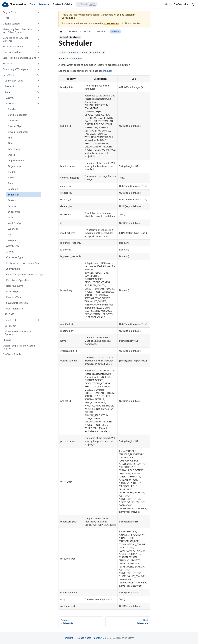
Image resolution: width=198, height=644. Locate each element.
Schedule (13, 189)
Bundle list (10, 320)
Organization (15, 166)
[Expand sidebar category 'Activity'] (38, 98)
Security (7, 64)
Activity (10, 98)
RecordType (13, 292)
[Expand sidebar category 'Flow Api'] (38, 86)
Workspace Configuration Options (18, 333)
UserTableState (14, 309)
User (11, 217)
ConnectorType (15, 257)
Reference (44, 4)
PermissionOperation (18, 280)
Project (12, 178)
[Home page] (61, 31)
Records (9, 92)
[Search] (87, 4)
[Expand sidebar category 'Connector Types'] (38, 81)
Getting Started (11, 24)
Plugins (7, 340)
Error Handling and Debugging (20, 58)
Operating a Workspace (16, 69)
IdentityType (13, 269)
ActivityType (13, 246)
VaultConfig (14, 223)
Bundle (12, 109)
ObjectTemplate (17, 160)
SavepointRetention (17, 303)
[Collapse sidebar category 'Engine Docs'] (38, 12)
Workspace (14, 235)
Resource (11, 103)
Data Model (11, 326)
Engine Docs (10, 12)
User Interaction (12, 52)
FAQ (7, 18)
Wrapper (13, 240)
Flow (10, 143)
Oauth (11, 155)
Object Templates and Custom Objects (19, 347)
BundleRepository (18, 115)
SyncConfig (14, 212)
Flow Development (13, 46)
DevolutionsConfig (18, 132)
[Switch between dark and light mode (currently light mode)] (193, 4)
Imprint (69, 638)
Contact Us (100, 638)
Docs (32, 4)
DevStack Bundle (12, 354)
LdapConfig (14, 149)
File (10, 138)
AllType (10, 252)
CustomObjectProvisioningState (24, 263)
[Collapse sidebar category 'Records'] (38, 92)
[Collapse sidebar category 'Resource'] (38, 103)
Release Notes (84, 638)
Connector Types (14, 81)
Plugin (11, 172)
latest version (111, 23)
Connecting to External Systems (15, 39)
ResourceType (14, 297)
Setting (12, 206)
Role (10, 183)
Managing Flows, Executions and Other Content (18, 31)
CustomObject (16, 126)
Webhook (13, 229)
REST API (9, 314)
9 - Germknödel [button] (61, 4)
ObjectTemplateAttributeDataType (24, 274)
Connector (14, 121)
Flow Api (9, 86)
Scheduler (13, 195)
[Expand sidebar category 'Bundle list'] (38, 320)
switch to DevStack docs (176, 4)
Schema (12, 200)
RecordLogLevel (15, 286)
